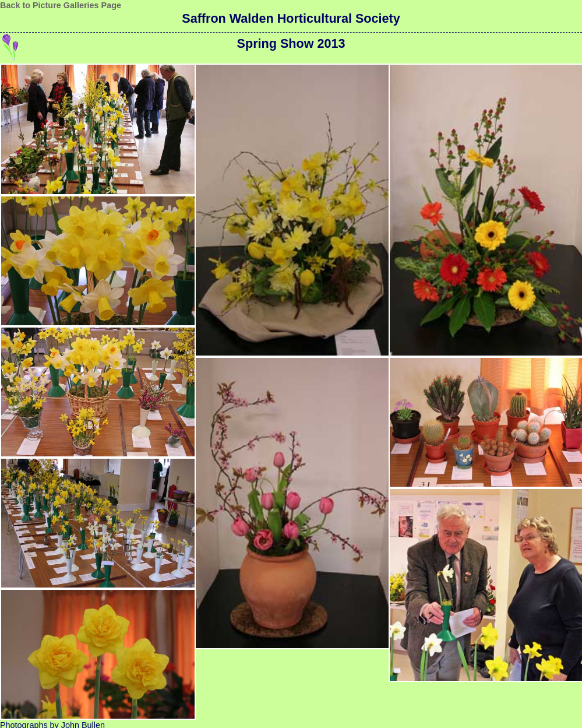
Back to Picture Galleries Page (61, 5)
